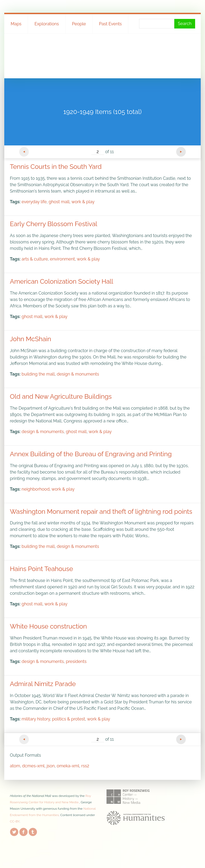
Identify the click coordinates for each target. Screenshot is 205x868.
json (51, 766)
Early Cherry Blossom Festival (54, 224)
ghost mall (59, 202)
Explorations (47, 24)
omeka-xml (68, 766)
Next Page (181, 152)
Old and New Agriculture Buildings (61, 396)
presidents (76, 661)
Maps (16, 24)
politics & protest (69, 719)
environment (62, 259)
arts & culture (35, 259)
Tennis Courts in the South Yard (56, 167)
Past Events (110, 24)
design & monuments (78, 374)
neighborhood (36, 489)
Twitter (14, 831)
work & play (83, 202)
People (79, 24)
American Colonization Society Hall (62, 281)
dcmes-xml (33, 766)
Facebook (23, 831)
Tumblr (33, 831)
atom (15, 766)
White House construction (48, 626)
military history (36, 719)
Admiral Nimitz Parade (43, 684)
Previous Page (24, 152)
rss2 (85, 766)
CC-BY (15, 821)
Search (185, 24)
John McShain (31, 339)
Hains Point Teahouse (41, 569)
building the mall (38, 374)
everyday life (34, 202)
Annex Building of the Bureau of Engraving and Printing (91, 454)
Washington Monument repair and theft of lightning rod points (101, 512)
